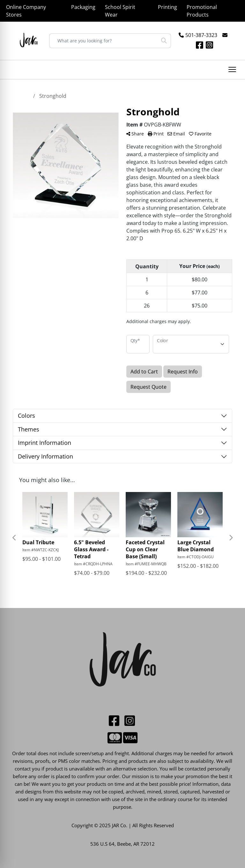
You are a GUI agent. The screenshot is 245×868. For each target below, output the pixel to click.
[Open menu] (232, 69)
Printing (167, 7)
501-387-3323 (201, 35)
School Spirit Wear (120, 11)
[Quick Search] (103, 41)
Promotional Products (202, 11)
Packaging (83, 7)
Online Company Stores (26, 11)
